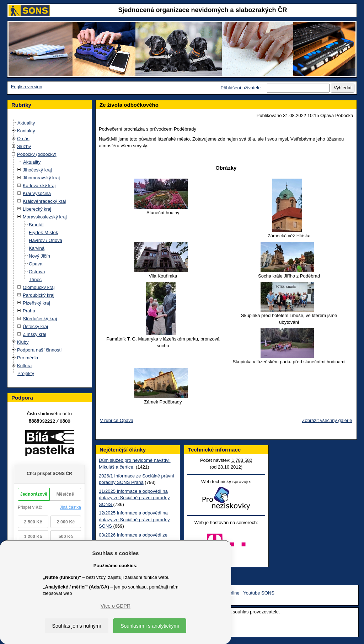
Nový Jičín (39, 256)
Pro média (28, 358)
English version (27, 87)
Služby (24, 146)
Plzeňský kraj (36, 303)
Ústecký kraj (35, 326)
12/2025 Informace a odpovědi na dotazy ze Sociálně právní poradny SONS (134, 519)
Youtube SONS (259, 593)
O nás (23, 139)
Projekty (26, 373)
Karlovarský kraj (39, 186)
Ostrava (37, 272)
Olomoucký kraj (39, 287)
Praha (29, 311)
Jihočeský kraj (37, 170)
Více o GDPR (116, 606)
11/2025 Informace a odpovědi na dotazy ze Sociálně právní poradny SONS (134, 498)
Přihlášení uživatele (240, 88)
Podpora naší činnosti (39, 350)
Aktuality (26, 123)
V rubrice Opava (117, 420)
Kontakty (26, 131)
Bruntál (36, 225)
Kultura (24, 366)
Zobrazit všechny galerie (327, 420)
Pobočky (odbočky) (37, 154)
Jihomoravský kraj (41, 178)
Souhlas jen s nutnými (77, 626)
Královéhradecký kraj (44, 201)
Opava (36, 264)
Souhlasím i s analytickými (150, 626)
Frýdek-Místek (43, 233)
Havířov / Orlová (45, 240)
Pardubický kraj (39, 295)
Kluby (23, 342)
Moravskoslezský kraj (45, 217)
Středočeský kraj (40, 319)
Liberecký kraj (37, 209)
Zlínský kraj (34, 334)
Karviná (37, 248)
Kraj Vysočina (37, 193)
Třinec (35, 279)
